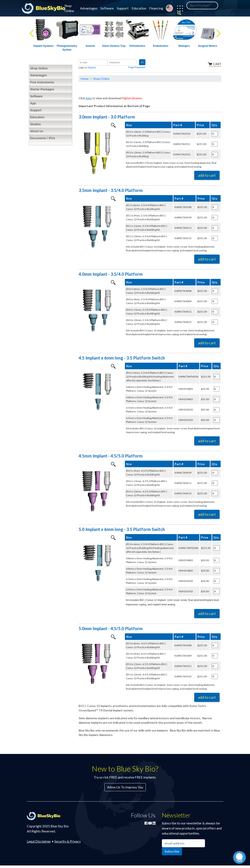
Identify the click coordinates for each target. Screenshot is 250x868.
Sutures (90, 46)
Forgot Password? (137, 67)
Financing (156, 8)
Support (123, 8)
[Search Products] (202, 6)
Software (107, 8)
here (89, 98)
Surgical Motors (208, 46)
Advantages (89, 8)
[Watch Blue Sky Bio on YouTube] (150, 823)
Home (85, 79)
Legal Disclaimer (39, 841)
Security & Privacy (68, 841)
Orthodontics (137, 46)
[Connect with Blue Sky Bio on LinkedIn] (154, 823)
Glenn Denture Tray (114, 46)
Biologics (184, 46)
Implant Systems (43, 46)
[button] (178, 9)
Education (139, 8)
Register (92, 68)
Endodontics (161, 46)
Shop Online (69, 8)
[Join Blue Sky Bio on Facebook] (146, 823)
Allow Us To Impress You (125, 787)
